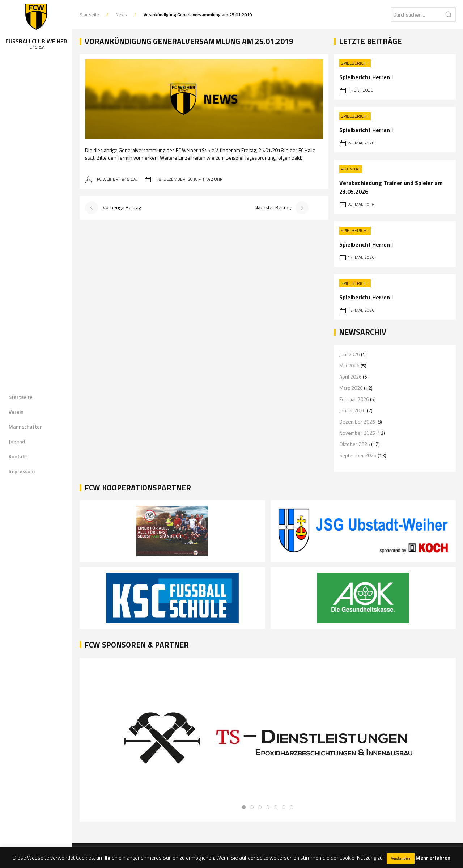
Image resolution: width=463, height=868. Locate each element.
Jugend (17, 441)
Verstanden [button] (401, 858)
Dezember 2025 (357, 422)
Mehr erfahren (433, 858)
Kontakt (18, 456)
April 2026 (351, 377)
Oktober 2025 (355, 444)
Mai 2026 (349, 365)
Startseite (21, 397)
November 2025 (357, 433)
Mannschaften (26, 427)
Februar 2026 (354, 399)
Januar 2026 (352, 410)
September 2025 (358, 455)
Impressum (22, 471)
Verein (16, 412)
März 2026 (351, 388)
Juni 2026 (350, 354)
